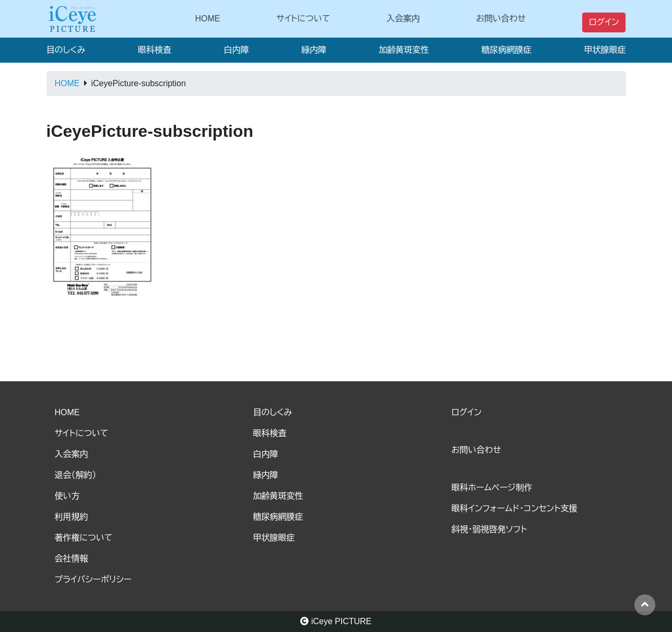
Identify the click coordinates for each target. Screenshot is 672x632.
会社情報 (72, 559)
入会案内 (403, 19)
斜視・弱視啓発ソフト (490, 529)
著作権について (84, 538)
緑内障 (314, 50)
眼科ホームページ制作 (492, 488)
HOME (208, 19)
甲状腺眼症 (605, 50)
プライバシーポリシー (93, 580)
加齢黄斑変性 (404, 50)
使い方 (67, 496)
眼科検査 (155, 50)
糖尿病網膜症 (506, 50)
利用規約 (72, 517)
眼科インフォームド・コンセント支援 (515, 508)
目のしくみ (66, 50)
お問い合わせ (501, 19)
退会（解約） (76, 475)
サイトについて (303, 19)
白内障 (236, 50)
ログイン (604, 22)
